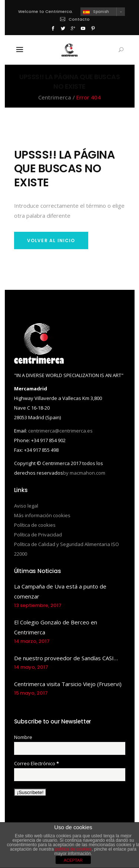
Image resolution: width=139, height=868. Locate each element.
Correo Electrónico (37, 763)
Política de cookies (35, 525)
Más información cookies (42, 515)
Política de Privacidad (38, 535)
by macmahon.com (84, 473)
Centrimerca (55, 97)
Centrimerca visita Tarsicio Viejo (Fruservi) (68, 684)
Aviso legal (26, 506)
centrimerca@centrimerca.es (60, 431)
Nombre (23, 737)
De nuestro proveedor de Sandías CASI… (66, 658)
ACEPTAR (73, 860)
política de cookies (73, 849)
